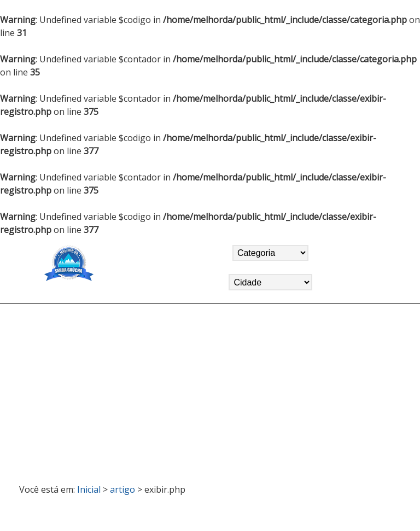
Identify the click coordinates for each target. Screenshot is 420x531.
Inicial (89, 489)
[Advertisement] (210, 389)
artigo (122, 489)
